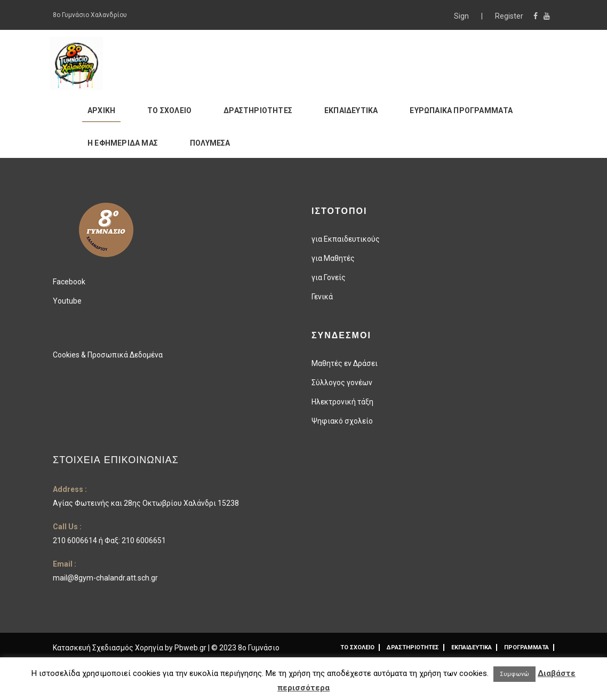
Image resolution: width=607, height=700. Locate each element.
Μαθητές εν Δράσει (345, 363)
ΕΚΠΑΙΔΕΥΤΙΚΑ (351, 110)
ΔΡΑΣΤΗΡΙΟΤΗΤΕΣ (258, 110)
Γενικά (322, 297)
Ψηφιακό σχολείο (342, 421)
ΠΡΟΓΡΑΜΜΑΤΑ (526, 647)
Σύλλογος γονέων (342, 383)
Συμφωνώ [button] (514, 674)
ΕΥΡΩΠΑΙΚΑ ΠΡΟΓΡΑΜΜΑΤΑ (461, 110)
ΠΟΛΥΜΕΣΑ (210, 143)
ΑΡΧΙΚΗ (101, 110)
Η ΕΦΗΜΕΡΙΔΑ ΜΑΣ (123, 143)
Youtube (67, 301)
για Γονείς (329, 277)
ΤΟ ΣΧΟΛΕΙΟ (169, 110)
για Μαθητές (333, 258)
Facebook (69, 282)
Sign (462, 16)
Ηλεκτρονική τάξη (342, 402)
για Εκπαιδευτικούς (346, 239)
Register (509, 16)
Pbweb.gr (191, 648)
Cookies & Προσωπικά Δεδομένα (108, 355)
